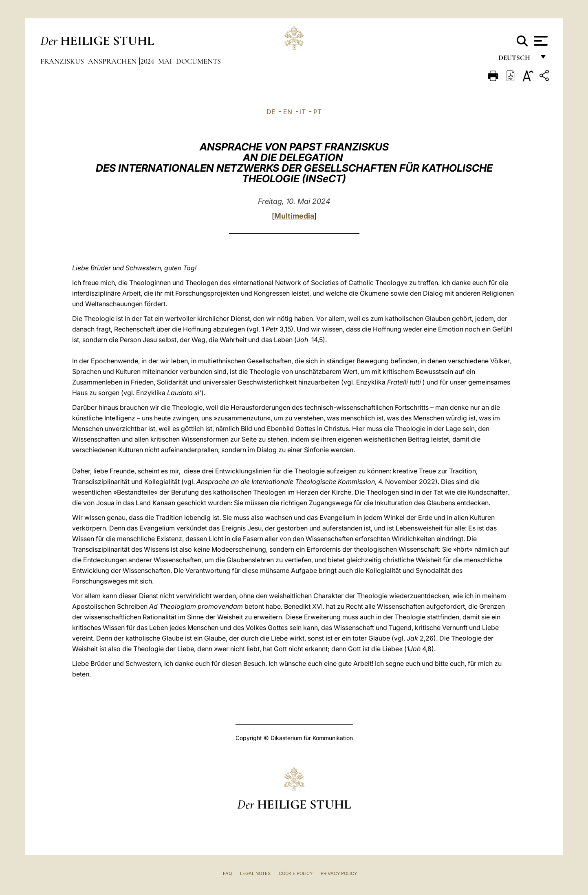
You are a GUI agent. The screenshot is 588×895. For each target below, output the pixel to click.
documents (198, 61)
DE (271, 112)
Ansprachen (113, 61)
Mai (166, 61)
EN (288, 112)
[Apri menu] (540, 41)
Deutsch (516, 60)
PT (317, 112)
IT (303, 112)
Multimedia (294, 216)
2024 (148, 61)
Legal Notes (255, 873)
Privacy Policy (339, 873)
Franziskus (63, 61)
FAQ (227, 873)
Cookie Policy (296, 873)
